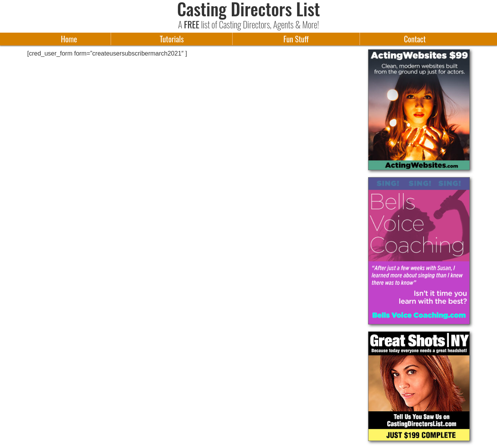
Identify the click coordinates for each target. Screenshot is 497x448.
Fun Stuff (296, 39)
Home (69, 39)
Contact (415, 39)
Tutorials (172, 39)
